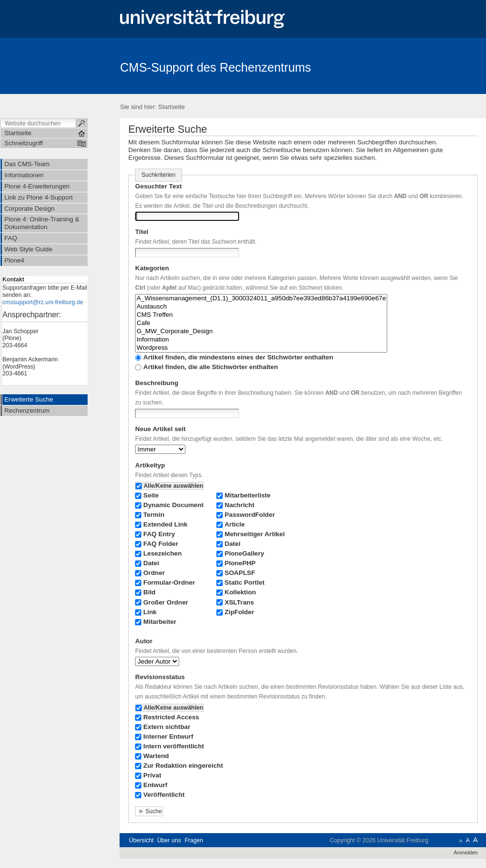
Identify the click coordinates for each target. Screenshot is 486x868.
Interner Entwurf (168, 736)
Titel (142, 232)
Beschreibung (157, 383)
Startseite (172, 107)
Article (235, 524)
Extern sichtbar (167, 727)
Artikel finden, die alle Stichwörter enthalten (211, 367)
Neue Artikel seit (160, 429)
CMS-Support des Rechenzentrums (216, 67)
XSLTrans (239, 602)
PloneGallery (244, 553)
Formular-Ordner (169, 582)
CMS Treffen (261, 315)
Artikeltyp (150, 465)
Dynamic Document (174, 505)
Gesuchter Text (158, 186)
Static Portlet (244, 582)
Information (261, 340)
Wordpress (261, 348)
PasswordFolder (250, 515)
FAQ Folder (161, 544)
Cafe (261, 323)
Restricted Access (171, 717)
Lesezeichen (162, 553)
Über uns (169, 840)
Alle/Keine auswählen (174, 486)
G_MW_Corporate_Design (261, 332)
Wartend (156, 756)
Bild (149, 592)
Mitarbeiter (160, 622)
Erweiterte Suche (29, 399)
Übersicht (141, 840)
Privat (152, 775)
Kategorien (152, 268)
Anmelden (466, 852)
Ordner (154, 573)
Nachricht (240, 505)
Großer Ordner (166, 602)
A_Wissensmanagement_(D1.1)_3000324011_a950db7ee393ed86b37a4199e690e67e (261, 299)
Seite (151, 495)
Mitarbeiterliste (248, 495)
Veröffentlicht (164, 795)
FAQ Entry (159, 534)
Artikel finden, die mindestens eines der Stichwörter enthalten (238, 357)
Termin (154, 515)
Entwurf (155, 785)
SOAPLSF (240, 573)
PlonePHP (240, 563)
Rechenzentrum (27, 411)
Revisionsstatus (160, 677)
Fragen (194, 840)
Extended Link (165, 524)
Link (150, 612)
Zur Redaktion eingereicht (183, 766)
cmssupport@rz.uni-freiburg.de (43, 302)
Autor (144, 641)
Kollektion (240, 592)
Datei (151, 563)
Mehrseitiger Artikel (255, 534)
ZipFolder (239, 612)
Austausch (261, 307)
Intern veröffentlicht (174, 746)
